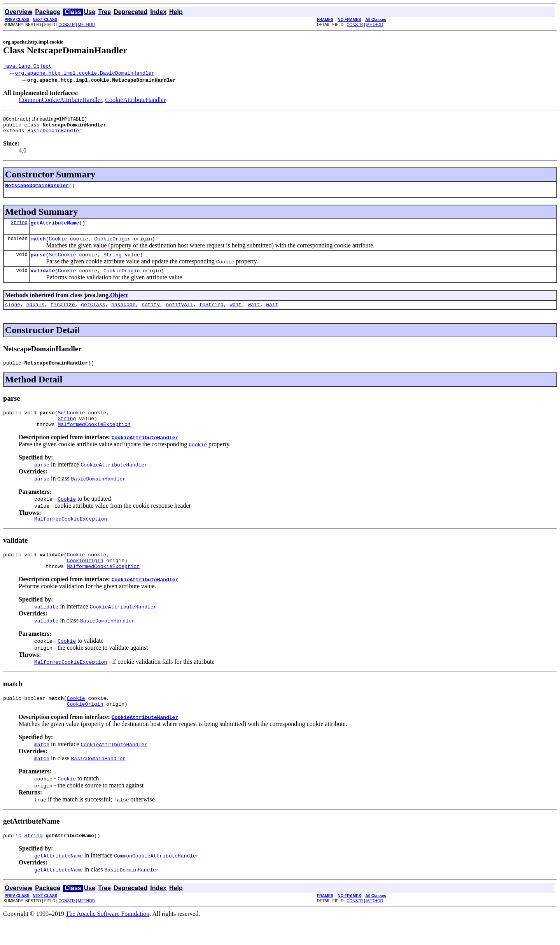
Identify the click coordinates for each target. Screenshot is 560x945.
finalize (63, 316)
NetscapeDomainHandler (37, 191)
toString (211, 316)
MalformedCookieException (94, 440)
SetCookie (62, 264)
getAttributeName (55, 230)
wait (235, 316)
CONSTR (66, 25)
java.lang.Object (27, 67)
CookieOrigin (112, 247)
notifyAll (180, 316)
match (38, 247)
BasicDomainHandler (54, 135)
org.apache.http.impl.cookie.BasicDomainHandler (85, 74)
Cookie (58, 247)
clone (13, 316)
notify (151, 316)
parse (38, 264)
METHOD (87, 25)
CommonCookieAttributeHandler (60, 101)
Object (119, 306)
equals (36, 316)
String (19, 229)
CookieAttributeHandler (135, 101)
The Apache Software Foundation (108, 938)
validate (43, 281)
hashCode (123, 316)
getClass (93, 316)
